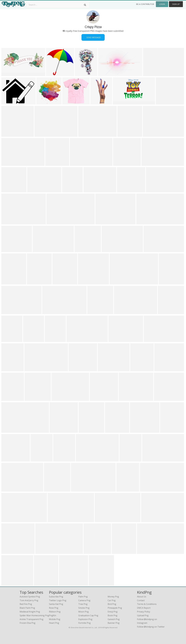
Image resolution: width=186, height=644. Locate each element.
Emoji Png (113, 612)
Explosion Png (85, 619)
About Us (142, 597)
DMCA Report (144, 608)
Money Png (113, 597)
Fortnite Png (84, 623)
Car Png (112, 600)
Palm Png (83, 597)
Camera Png (84, 600)
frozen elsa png (28, 623)
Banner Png (114, 623)
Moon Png (84, 612)
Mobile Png (55, 619)
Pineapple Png (115, 608)
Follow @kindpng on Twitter (151, 627)
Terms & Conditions (147, 604)
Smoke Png (84, 608)
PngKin (53, 615)
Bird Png (112, 604)
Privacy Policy (144, 612)
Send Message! (93, 37)
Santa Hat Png (56, 604)
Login (162, 4)
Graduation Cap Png (88, 615)
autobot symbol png (30, 597)
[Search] (85, 5)
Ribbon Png (55, 612)
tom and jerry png (29, 600)
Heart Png (54, 623)
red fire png (26, 604)
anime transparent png (32, 619)
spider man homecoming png (34, 615)
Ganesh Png (114, 619)
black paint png (27, 608)
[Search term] (58, 5)
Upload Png (143, 615)
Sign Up (176, 4)
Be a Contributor (145, 4)
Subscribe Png (56, 597)
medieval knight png (30, 612)
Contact (141, 600)
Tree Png (83, 604)
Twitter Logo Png (58, 600)
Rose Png (54, 608)
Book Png (113, 615)
